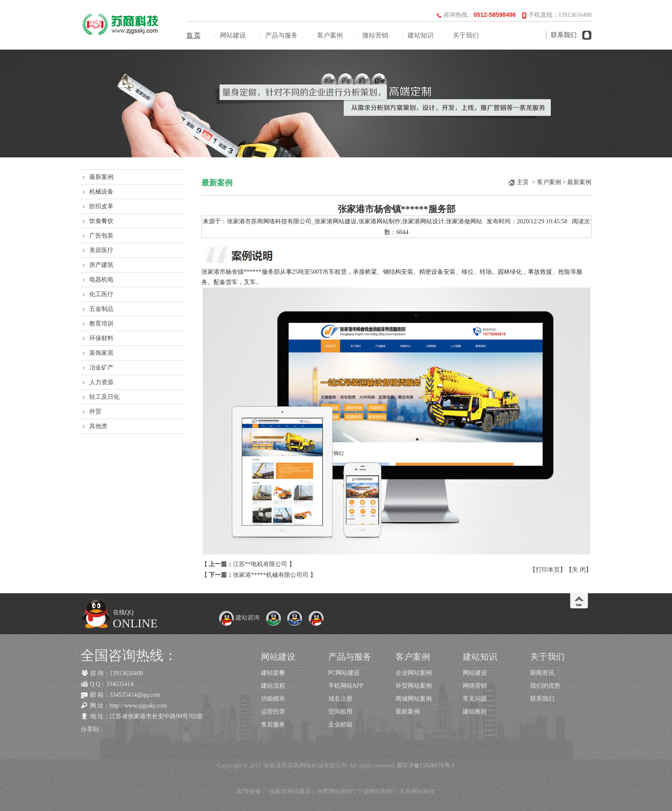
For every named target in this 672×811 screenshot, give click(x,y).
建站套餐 (273, 673)
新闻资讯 (542, 673)
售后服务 (273, 725)
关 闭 (579, 570)
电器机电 (101, 280)
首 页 (194, 35)
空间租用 (340, 712)
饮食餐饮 (101, 221)
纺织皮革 (101, 206)
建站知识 (421, 35)
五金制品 (101, 309)
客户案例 (330, 35)
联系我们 (564, 35)
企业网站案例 (414, 673)
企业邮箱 (340, 725)
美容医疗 (101, 250)
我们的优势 (545, 686)
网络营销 (475, 686)
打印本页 (548, 570)
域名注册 (340, 699)
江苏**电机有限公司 (260, 564)
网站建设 (233, 35)
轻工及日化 (104, 397)
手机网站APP (346, 686)
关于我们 (466, 35)
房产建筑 (101, 265)
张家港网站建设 (290, 791)
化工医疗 (101, 294)
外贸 (95, 412)
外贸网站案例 (414, 686)
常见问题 (475, 699)
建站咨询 (239, 618)
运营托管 (273, 712)
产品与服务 (281, 35)
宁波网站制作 (375, 791)
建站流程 (273, 686)
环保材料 (101, 338)
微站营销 (375, 35)
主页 (523, 182)
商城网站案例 (414, 699)
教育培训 (101, 324)
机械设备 (101, 192)
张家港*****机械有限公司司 (271, 575)
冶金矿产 (101, 368)
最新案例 (101, 177)
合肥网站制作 (335, 791)
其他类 (98, 426)
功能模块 (273, 699)
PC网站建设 (344, 673)
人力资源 (101, 382)
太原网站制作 (417, 791)
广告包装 (101, 236)
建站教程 (475, 712)
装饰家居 (101, 353)
